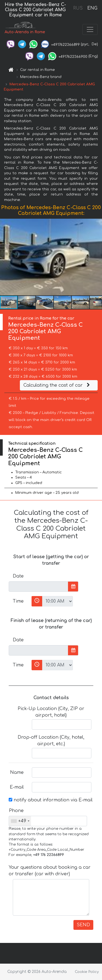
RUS (78, 8)
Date (18, 576)
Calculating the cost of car (57, 385)
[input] (38, 587)
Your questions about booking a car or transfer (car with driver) (50, 871)
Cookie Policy (87, 972)
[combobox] (20, 821)
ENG (92, 8)
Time (18, 601)
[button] (97, 257)
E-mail (17, 787)
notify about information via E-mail (51, 800)
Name (17, 772)
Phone (16, 811)
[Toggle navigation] (90, 29)
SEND (83, 925)
